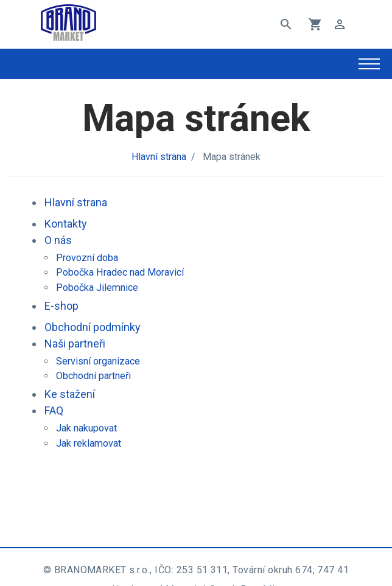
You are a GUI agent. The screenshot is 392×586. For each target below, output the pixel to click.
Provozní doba (87, 258)
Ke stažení (70, 394)
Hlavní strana (159, 157)
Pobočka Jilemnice (97, 288)
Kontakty (66, 224)
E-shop (61, 306)
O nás (58, 240)
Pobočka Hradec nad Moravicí (120, 272)
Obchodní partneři (93, 376)
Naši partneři (75, 344)
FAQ (54, 410)
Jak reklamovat (89, 443)
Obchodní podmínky (93, 327)
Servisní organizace (98, 361)
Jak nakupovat (86, 428)
